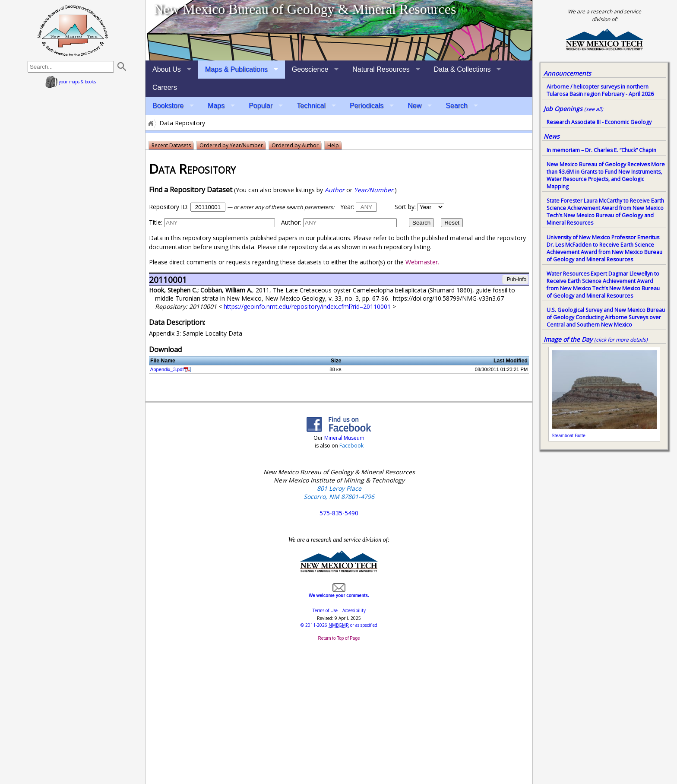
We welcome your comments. (339, 593)
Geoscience (310, 69)
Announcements (567, 73)
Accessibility (354, 610)
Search (457, 106)
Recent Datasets (171, 145)
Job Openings (573, 109)
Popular (261, 106)
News (552, 136)
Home (150, 123)
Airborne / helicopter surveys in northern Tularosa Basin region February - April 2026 (600, 90)
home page (73, 30)
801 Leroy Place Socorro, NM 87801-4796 (339, 492)
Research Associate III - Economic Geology (599, 122)
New (414, 106)
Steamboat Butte (569, 435)
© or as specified (339, 625)
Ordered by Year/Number (231, 145)
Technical (311, 106)
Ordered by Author (295, 145)
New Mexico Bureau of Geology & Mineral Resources (305, 9)
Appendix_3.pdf (167, 369)
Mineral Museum (344, 438)
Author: (291, 222)
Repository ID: (169, 207)
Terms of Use (325, 610)
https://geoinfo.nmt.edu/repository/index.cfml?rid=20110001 (308, 306)
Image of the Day (568, 339)
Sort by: (405, 207)
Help (333, 145)
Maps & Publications (236, 69)
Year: (347, 207)
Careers (165, 87)
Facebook (351, 446)
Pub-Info (516, 279)
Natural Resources (381, 69)
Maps (216, 106)
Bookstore (168, 106)
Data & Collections (462, 69)
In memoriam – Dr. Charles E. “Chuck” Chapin (601, 150)
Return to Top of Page (339, 638)
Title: (156, 222)
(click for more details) (621, 340)
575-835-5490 (339, 513)
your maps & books (71, 82)
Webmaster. (422, 262)
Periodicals (367, 106)
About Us (167, 69)
